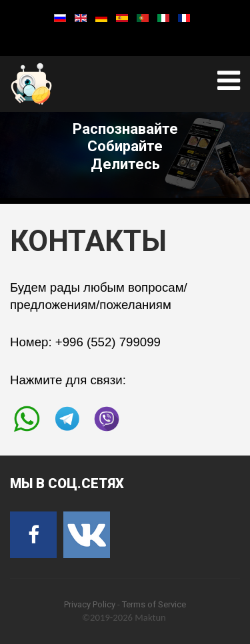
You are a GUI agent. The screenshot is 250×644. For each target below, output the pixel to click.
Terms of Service (154, 604)
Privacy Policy (90, 604)
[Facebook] (33, 535)
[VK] (87, 535)
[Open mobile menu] (229, 81)
